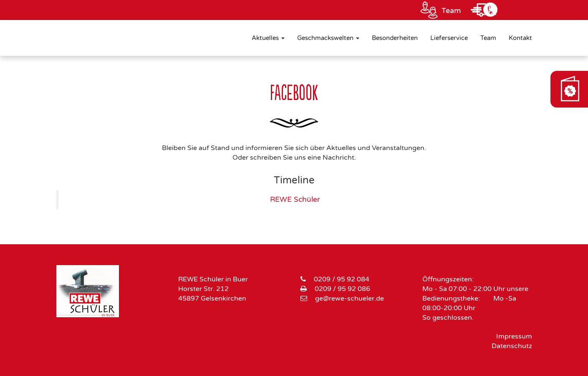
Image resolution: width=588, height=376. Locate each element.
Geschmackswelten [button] (328, 38)
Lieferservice (449, 38)
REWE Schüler (295, 199)
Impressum (514, 336)
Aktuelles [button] (268, 38)
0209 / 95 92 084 (342, 279)
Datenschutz (512, 346)
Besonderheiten (395, 38)
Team (451, 10)
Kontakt (520, 38)
